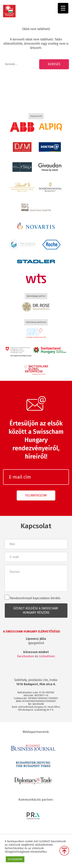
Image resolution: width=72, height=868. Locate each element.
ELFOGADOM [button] (15, 859)
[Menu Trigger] (63, 8)
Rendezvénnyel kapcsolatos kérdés (33, 597)
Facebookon (26, 656)
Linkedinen (47, 656)
